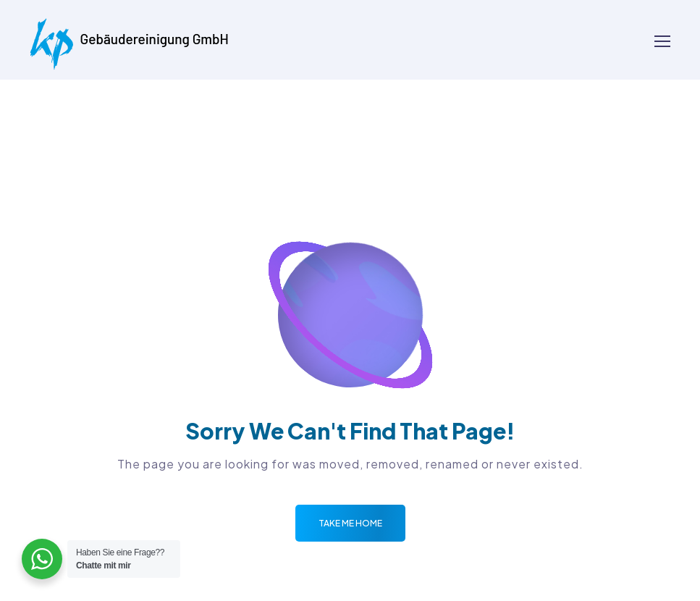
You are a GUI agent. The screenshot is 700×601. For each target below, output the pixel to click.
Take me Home (350, 523)
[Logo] (129, 40)
